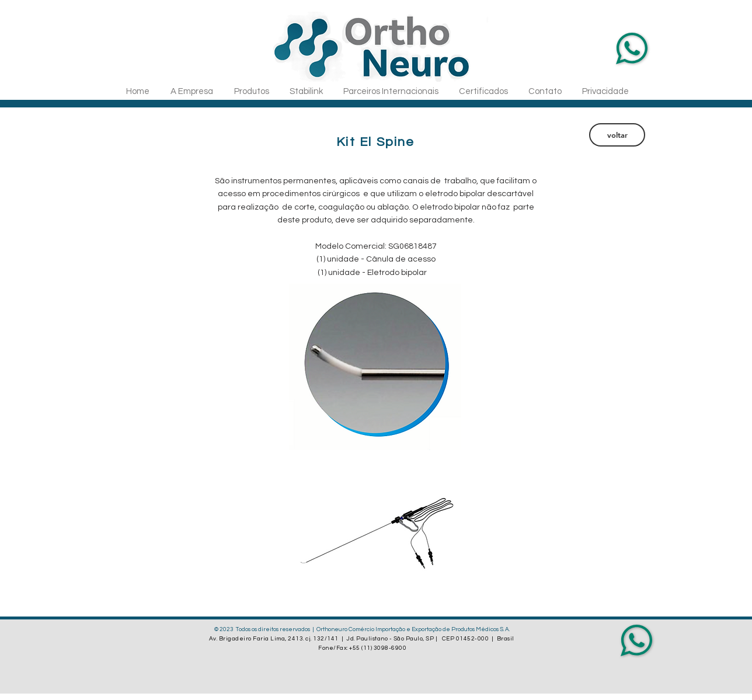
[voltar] (617, 135)
